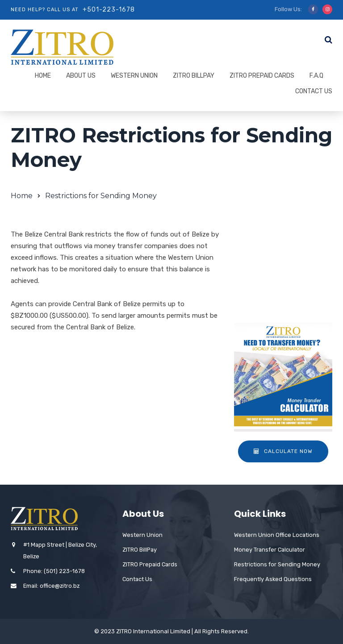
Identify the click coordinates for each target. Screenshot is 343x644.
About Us (81, 76)
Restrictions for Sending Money (273, 279)
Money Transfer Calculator (270, 550)
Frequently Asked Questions (273, 579)
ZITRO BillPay (194, 76)
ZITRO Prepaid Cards (262, 76)
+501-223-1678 (109, 10)
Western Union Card (280, 303)
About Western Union (283, 237)
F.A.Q (316, 76)
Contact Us (314, 91)
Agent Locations (275, 255)
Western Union (134, 76)
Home (43, 76)
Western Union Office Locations (277, 535)
